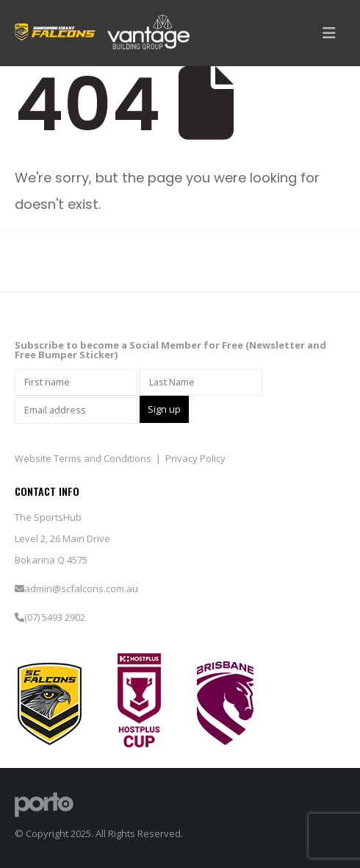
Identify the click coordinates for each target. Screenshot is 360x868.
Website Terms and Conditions (83, 458)
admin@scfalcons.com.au (81, 588)
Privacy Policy (195, 458)
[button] (329, 33)
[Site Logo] (44, 803)
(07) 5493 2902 (55, 617)
